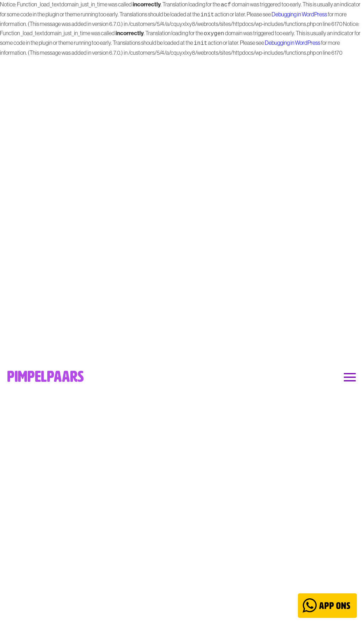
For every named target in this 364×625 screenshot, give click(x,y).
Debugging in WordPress (299, 14)
